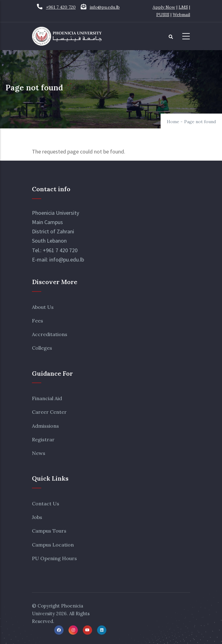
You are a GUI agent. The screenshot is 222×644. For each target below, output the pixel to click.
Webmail (181, 15)
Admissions (45, 426)
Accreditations (50, 334)
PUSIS (163, 15)
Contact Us (46, 504)
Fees (38, 321)
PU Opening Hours (54, 558)
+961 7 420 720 (61, 7)
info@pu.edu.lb (105, 7)
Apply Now (164, 7)
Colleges (42, 348)
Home (173, 122)
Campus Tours (49, 531)
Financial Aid (47, 398)
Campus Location (53, 545)
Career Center (49, 412)
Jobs (37, 517)
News (39, 453)
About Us (43, 307)
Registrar (43, 439)
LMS (183, 7)
